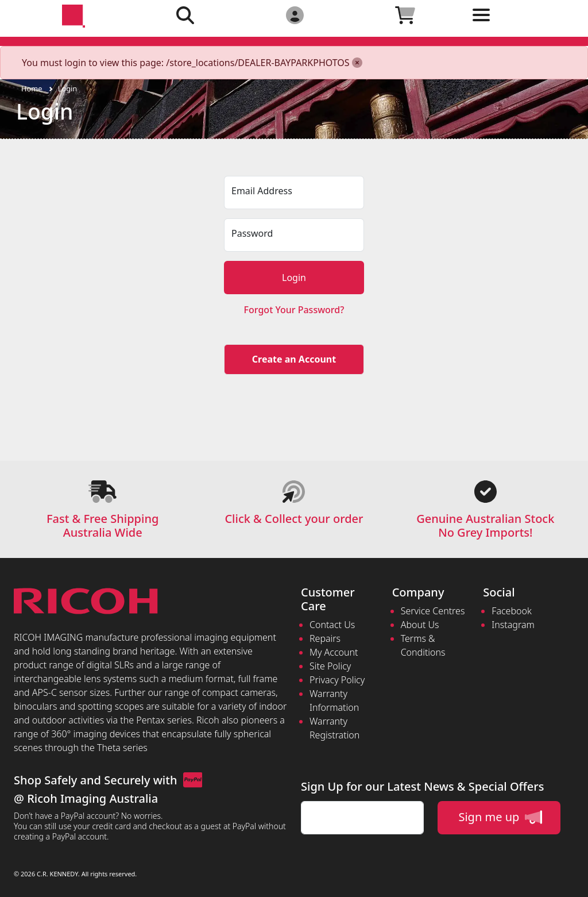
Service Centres (433, 611)
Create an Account (294, 359)
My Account (334, 652)
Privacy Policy (337, 680)
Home (32, 88)
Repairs (325, 638)
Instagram (513, 625)
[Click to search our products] (185, 15)
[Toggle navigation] (515, 24)
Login (68, 88)
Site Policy (330, 666)
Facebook (511, 611)
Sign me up (500, 817)
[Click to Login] (295, 15)
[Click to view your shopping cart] (405, 15)
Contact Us (332, 625)
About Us (420, 625)
